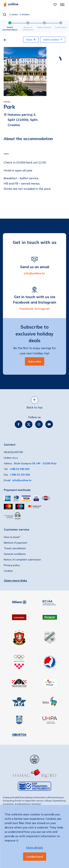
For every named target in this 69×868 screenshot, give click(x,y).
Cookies (8, 571)
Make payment (44, 27)
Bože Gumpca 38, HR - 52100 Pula (35, 463)
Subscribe (35, 361)
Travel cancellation (15, 548)
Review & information (28, 28)
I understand (34, 857)
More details (35, 847)
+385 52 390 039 (19, 469)
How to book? (12, 537)
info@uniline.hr (34, 273)
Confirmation (61, 27)
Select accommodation (10, 28)
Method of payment (16, 543)
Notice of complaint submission (22, 560)
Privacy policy (12, 565)
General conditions (15, 554)
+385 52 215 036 (20, 475)
